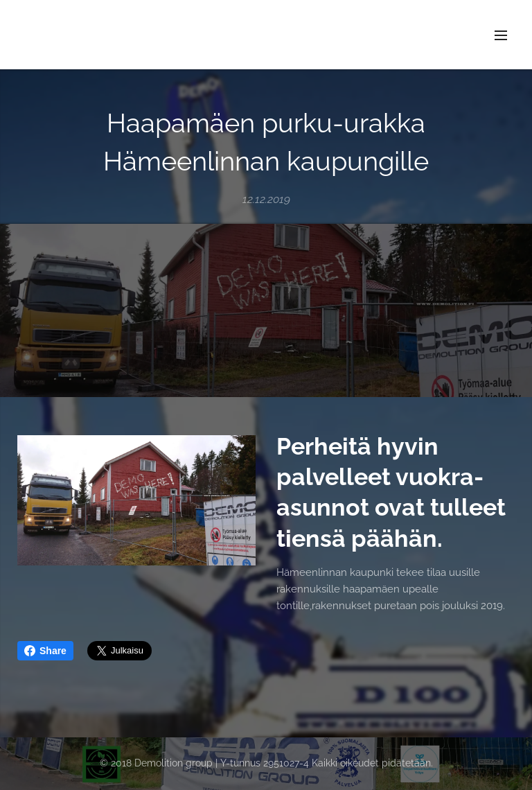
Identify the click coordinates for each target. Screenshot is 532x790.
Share (45, 651)
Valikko (501, 35)
